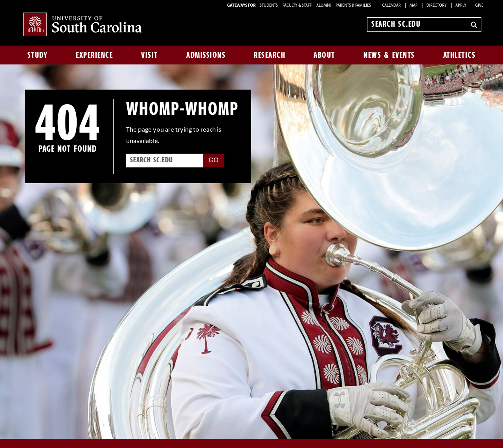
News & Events (389, 55)
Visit (150, 55)
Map (414, 6)
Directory (437, 6)
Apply (461, 6)
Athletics (460, 55)
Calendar (391, 6)
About (324, 55)
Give (479, 6)
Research (270, 55)
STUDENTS (269, 6)
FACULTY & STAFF (297, 6)
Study (38, 55)
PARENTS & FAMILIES (353, 6)
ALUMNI (324, 6)
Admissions (206, 55)
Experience (94, 55)
